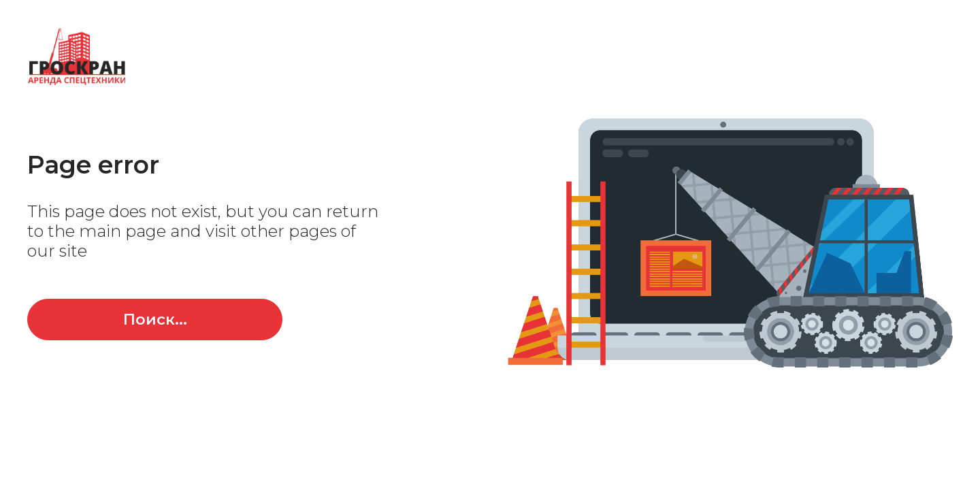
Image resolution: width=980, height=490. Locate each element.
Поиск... (155, 320)
